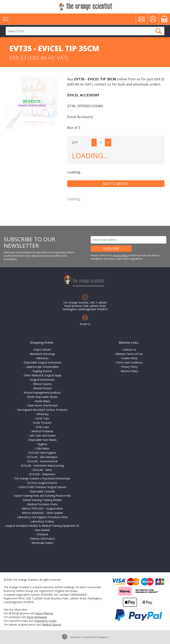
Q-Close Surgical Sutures (42, 483)
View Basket (42, 530)
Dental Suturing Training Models (42, 500)
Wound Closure (42, 388)
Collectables (42, 448)
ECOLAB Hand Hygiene (42, 453)
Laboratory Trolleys (42, 521)
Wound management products (42, 393)
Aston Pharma (44, 613)
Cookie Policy (129, 358)
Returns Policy (129, 371)
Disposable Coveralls (42, 491)
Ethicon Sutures (42, 384)
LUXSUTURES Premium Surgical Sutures (42, 487)
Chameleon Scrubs (45, 621)
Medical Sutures (51, 624)
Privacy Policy (129, 367)
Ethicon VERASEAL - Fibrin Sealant (42, 513)
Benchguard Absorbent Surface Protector (42, 410)
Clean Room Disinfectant (42, 405)
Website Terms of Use (129, 354)
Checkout (42, 534)
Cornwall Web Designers (95, 637)
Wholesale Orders (42, 543)
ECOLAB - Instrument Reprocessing (42, 466)
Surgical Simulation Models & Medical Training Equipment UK (42, 526)
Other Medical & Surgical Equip (42, 375)
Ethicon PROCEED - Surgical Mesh (42, 508)
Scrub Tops (42, 418)
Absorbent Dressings (42, 354)
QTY (75, 143)
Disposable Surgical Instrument (42, 362)
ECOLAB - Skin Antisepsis (42, 457)
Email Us (85, 324)
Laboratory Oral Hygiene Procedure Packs (42, 517)
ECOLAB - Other (42, 470)
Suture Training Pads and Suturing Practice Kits (42, 496)
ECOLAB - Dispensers (42, 474)
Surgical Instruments (42, 380)
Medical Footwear (42, 431)
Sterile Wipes (42, 401)
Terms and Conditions (129, 362)
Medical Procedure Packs (42, 504)
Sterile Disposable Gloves (42, 397)
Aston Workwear (37, 617)
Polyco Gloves (42, 350)
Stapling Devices (42, 371)
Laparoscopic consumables (42, 367)
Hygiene (42, 444)
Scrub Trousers (42, 423)
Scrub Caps (42, 427)
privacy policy (120, 255)
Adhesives (42, 358)
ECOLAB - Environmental (42, 461)
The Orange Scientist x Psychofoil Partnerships (42, 478)
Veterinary (42, 414)
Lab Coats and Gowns (42, 435)
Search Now (158, 31)
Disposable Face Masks (42, 440)
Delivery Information (42, 539)
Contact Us (129, 350)
